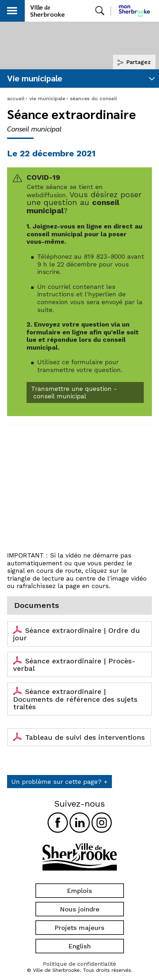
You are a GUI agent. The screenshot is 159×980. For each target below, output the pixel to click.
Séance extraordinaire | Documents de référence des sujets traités (75, 699)
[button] (12, 9)
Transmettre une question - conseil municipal (74, 392)
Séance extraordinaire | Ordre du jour (76, 634)
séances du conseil (93, 98)
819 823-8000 (104, 256)
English (79, 946)
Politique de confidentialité (79, 964)
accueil (16, 98)
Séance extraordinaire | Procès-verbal (74, 665)
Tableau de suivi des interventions (85, 737)
